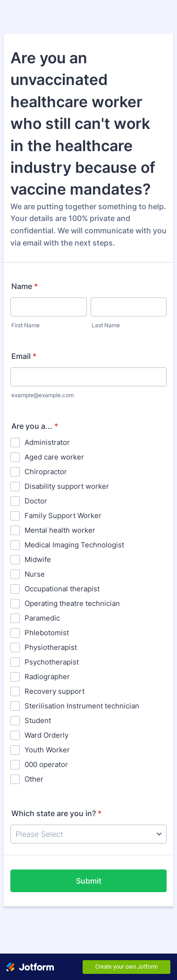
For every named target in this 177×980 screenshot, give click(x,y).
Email (24, 356)
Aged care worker (54, 457)
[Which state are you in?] (88, 834)
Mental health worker (60, 530)
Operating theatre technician (72, 603)
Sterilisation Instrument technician (82, 706)
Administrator (47, 442)
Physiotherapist (51, 647)
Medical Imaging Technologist (74, 545)
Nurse (35, 574)
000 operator (46, 764)
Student (38, 720)
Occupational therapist (62, 589)
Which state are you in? (56, 813)
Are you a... (35, 426)
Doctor (36, 501)
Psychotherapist (52, 662)
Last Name (106, 325)
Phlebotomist (47, 633)
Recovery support (55, 691)
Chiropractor (46, 472)
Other (34, 779)
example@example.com (42, 395)
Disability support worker (67, 486)
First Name (25, 325)
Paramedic (42, 618)
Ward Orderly (46, 735)
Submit (89, 881)
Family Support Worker (63, 516)
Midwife (38, 559)
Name (25, 286)
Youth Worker (47, 750)
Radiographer (47, 677)
